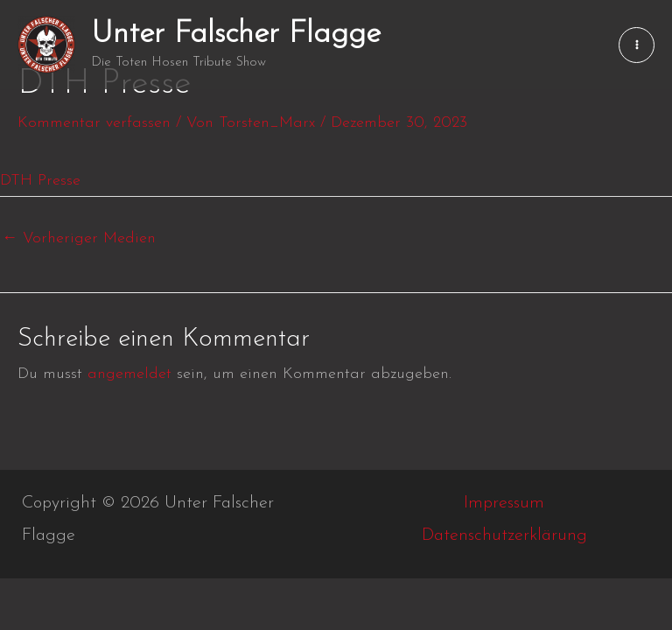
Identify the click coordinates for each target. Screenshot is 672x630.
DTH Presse (40, 181)
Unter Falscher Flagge (236, 35)
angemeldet (129, 374)
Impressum (504, 503)
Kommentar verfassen (94, 123)
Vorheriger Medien (79, 238)
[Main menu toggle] (637, 45)
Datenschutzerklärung (504, 535)
